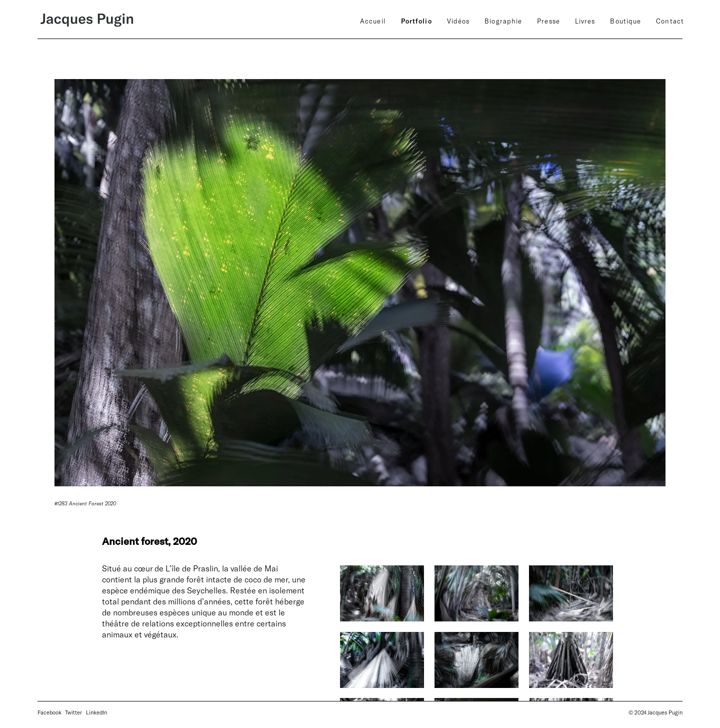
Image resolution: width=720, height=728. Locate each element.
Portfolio (416, 21)
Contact (670, 21)
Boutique (625, 21)
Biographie (503, 21)
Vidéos (458, 21)
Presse (548, 21)
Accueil (373, 21)
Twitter (73, 712)
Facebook (49, 712)
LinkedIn (96, 712)
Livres (585, 21)
